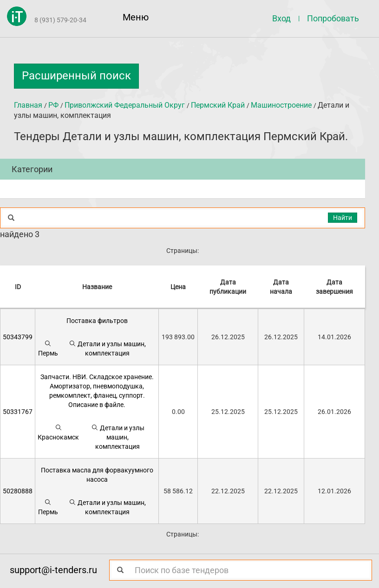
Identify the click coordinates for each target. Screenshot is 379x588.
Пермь (48, 348)
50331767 (18, 412)
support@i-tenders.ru (53, 570)
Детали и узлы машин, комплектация (107, 348)
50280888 (18, 491)
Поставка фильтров (97, 321)
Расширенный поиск (76, 76)
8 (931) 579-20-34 (60, 20)
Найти (343, 218)
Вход (281, 18)
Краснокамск (58, 432)
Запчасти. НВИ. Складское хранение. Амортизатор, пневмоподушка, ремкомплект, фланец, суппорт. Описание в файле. (97, 391)
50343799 (18, 337)
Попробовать (333, 18)
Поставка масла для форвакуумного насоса (97, 475)
